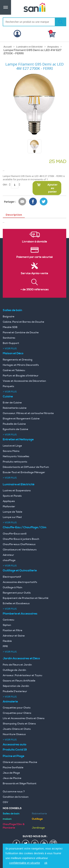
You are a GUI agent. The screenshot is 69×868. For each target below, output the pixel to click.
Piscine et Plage (14, 756)
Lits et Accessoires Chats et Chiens (24, 718)
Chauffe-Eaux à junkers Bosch (21, 539)
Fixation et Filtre (13, 630)
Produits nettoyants (15, 462)
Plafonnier (9, 507)
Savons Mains (11, 451)
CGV (6, 802)
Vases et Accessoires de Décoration (24, 381)
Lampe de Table (13, 512)
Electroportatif (12, 577)
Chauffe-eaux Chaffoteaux (19, 544)
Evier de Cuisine (12, 403)
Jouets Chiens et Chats (17, 729)
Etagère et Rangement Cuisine (21, 419)
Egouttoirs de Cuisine (15, 429)
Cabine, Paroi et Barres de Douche (23, 322)
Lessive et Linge (12, 446)
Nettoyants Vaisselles (16, 456)
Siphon (7, 625)
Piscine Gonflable (13, 768)
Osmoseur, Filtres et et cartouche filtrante (28, 413)
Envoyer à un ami (22, 202)
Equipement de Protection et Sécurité (26, 598)
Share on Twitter (44, 202)
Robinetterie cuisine (15, 408)
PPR (5, 646)
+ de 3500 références (35, 290)
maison (7, 819)
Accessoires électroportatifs (20, 582)
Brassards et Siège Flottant (20, 784)
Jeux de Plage (11, 773)
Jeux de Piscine (12, 778)
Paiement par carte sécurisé (35, 257)
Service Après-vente (34, 273)
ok (46, 863)
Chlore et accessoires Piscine (20, 762)
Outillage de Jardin (14, 670)
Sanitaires (9, 338)
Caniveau (8, 620)
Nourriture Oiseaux (14, 734)
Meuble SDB (10, 327)
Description (14, 215)
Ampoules (53, 47)
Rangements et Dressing (18, 360)
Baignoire (9, 317)
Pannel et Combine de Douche (21, 333)
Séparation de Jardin (16, 686)
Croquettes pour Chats (17, 708)
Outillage (37, 819)
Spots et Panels (12, 496)
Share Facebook (33, 202)
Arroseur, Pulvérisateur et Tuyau (22, 675)
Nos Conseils (12, 808)
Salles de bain (12, 310)
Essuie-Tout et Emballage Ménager (24, 472)
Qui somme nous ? (14, 792)
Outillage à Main (13, 588)
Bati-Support (11, 343)
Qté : (5, 185)
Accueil (8, 47)
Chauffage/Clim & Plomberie (14, 826)
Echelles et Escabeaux (16, 604)
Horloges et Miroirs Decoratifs (21, 365)
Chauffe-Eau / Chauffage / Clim (25, 527)
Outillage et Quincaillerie (20, 570)
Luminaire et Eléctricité (29, 47)
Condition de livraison (16, 797)
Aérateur (8, 555)
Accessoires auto (15, 744)
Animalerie (10, 702)
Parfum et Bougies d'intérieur (21, 376)
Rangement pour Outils (17, 593)
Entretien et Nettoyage (18, 439)
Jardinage (38, 828)
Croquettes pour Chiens (17, 713)
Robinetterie (39, 814)
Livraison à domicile (35, 242)
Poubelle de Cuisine (14, 424)
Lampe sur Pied (12, 517)
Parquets (8, 386)
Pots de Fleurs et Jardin (17, 665)
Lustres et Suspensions (17, 491)
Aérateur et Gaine (14, 636)
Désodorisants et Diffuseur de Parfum (26, 467)
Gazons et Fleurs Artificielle (19, 681)
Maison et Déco (13, 353)
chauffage (9, 560)
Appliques (9, 501)
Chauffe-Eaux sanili (15, 534)
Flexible (7, 641)
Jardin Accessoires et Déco (21, 658)
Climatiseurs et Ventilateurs (20, 550)
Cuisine (8, 396)
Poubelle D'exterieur (15, 691)
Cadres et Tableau (14, 370)
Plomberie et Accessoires (20, 614)
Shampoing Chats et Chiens (19, 724)
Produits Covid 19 (15, 750)
